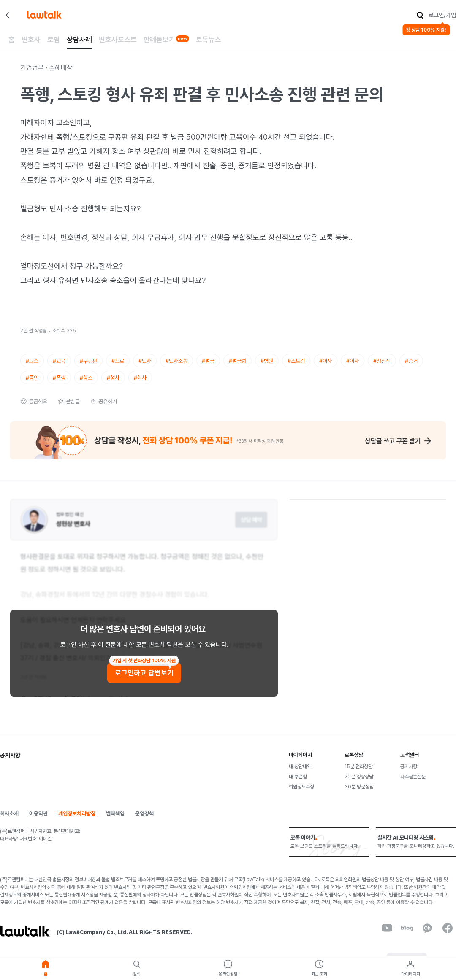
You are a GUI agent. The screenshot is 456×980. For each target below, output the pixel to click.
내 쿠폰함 (298, 784)
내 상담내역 (300, 774)
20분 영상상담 (359, 784)
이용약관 (38, 821)
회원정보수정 (301, 794)
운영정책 (144, 821)
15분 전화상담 (358, 774)
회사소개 (9, 821)
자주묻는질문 (413, 784)
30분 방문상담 (359, 794)
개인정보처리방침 (77, 821)
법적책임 (115, 821)
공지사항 (409, 774)
